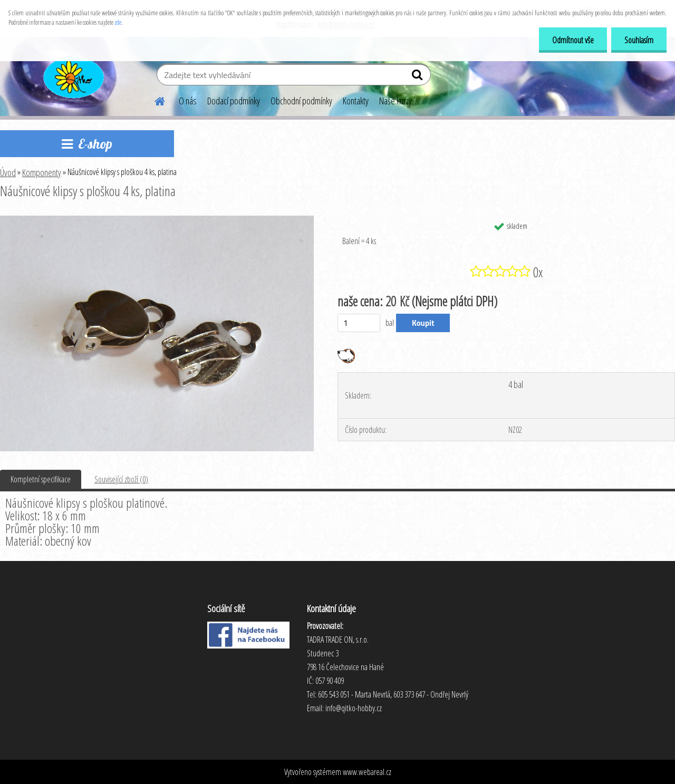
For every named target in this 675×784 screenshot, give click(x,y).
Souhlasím (639, 40)
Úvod (8, 172)
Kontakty (356, 101)
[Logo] (73, 76)
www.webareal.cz (367, 772)
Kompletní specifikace (41, 479)
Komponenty (42, 172)
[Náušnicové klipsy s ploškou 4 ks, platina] (157, 220)
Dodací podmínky (234, 101)
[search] (418, 77)
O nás (188, 101)
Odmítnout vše (573, 40)
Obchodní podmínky (301, 101)
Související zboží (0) (121, 479)
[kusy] (359, 323)
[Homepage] (153, 100)
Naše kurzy (396, 101)
